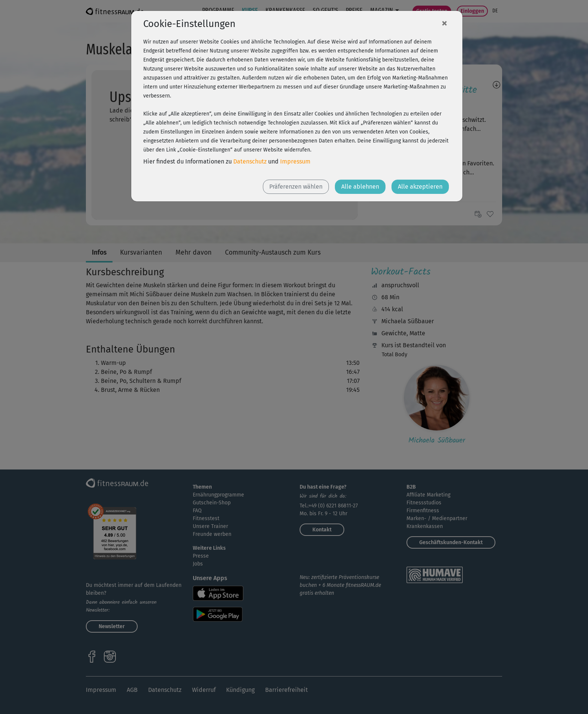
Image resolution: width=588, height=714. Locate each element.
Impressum (295, 161)
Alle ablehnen (360, 187)
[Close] (444, 23)
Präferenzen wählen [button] (296, 187)
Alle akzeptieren (420, 187)
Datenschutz (250, 161)
